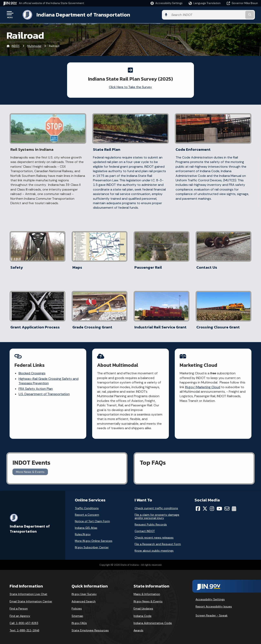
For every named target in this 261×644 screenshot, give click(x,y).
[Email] (227, 505)
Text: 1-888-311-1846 (24, 627)
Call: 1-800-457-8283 (24, 620)
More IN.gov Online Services (94, 538)
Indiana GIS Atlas (86, 524)
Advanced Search (84, 598)
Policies (77, 605)
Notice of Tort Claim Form (92, 518)
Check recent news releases (154, 534)
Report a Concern (87, 511)
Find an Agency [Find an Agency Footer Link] (20, 613)
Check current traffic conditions (156, 505)
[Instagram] (212, 505)
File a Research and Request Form (158, 541)
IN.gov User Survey (84, 591)
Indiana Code (143, 613)
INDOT (16, 46)
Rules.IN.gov (83, 531)
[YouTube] (219, 505)
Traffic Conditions (87, 505)
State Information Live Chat (28, 591)
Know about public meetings (154, 547)
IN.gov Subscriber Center (92, 544)
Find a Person (19, 605)
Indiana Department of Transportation (80, 14)
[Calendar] (234, 505)
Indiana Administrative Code (153, 620)
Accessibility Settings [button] (210, 596)
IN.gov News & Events (148, 598)
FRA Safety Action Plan (36, 386)
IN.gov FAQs (79, 620)
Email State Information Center (31, 598)
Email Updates (143, 605)
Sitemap (77, 613)
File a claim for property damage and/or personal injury (157, 513)
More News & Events (30, 469)
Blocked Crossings (32, 371)
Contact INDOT (145, 528)
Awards (138, 627)
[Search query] (229, 15)
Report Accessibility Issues (214, 603)
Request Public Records (151, 521)
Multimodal (34, 46)
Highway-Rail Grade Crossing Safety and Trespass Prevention (49, 378)
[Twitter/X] (205, 505)
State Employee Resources (90, 627)
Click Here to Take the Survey (131, 87)
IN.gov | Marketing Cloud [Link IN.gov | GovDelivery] (203, 384)
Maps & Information (147, 591)
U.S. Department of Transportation (44, 391)
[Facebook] (198, 505)
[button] (166, 3)
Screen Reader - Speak (212, 612)
